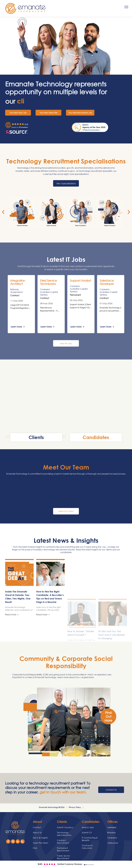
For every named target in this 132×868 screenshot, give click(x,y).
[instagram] (13, 842)
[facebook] (8, 842)
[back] (3, 212)
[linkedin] (18, 842)
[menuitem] (43, 827)
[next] (129, 212)
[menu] (126, 7)
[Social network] (22, 842)
